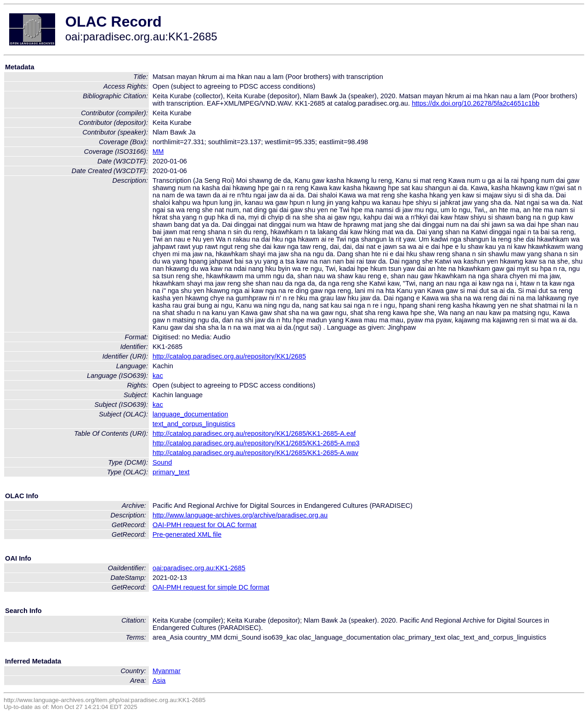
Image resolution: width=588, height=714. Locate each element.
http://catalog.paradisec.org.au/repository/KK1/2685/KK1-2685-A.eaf (254, 433)
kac (158, 376)
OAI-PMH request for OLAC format (204, 525)
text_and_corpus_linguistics (194, 424)
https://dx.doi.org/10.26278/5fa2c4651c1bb (475, 103)
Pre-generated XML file (187, 534)
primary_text (171, 472)
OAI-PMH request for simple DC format (211, 587)
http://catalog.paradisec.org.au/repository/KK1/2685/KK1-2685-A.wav (255, 453)
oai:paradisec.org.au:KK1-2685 (199, 568)
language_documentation (190, 414)
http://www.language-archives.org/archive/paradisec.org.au (240, 515)
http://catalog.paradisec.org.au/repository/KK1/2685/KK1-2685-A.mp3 (256, 443)
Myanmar (167, 671)
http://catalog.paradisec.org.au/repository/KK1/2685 (229, 356)
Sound (162, 462)
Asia (159, 680)
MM (158, 152)
